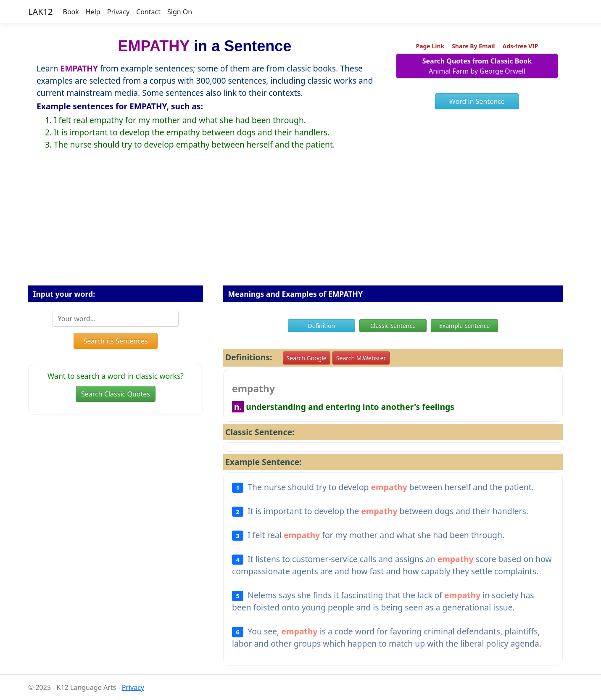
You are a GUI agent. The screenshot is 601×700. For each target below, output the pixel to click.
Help (93, 12)
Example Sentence (464, 326)
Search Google (307, 358)
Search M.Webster (361, 358)
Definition (322, 326)
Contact (148, 12)
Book (71, 12)
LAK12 (41, 12)
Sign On (180, 12)
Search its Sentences (115, 341)
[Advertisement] (300, 225)
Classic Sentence (393, 326)
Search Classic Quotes (116, 394)
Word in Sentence (477, 101)
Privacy (118, 12)
